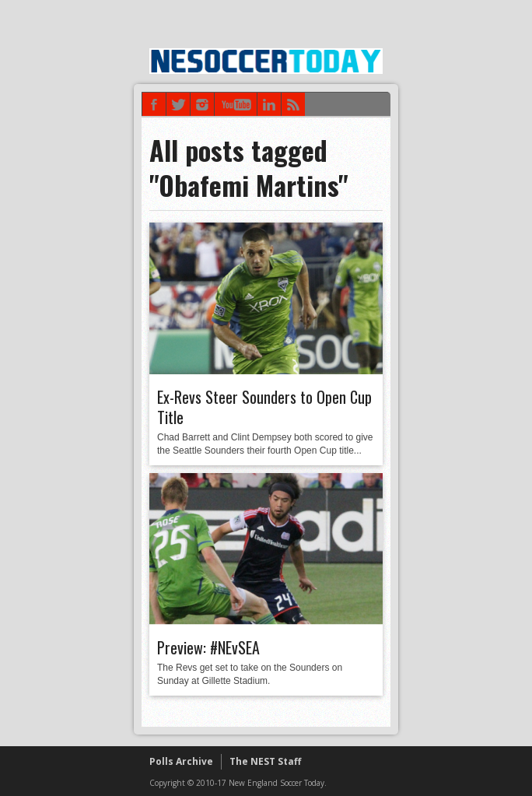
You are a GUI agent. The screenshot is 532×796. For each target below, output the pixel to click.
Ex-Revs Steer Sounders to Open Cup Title (264, 407)
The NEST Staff (265, 761)
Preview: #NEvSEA (208, 647)
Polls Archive (181, 761)
